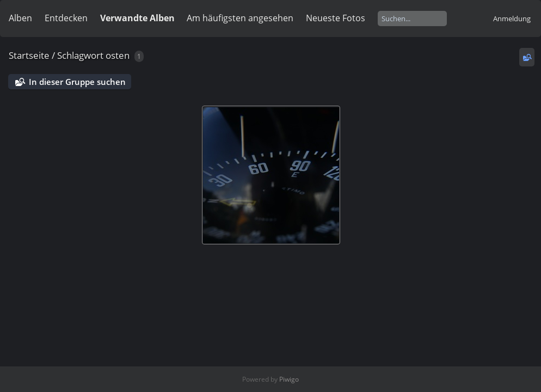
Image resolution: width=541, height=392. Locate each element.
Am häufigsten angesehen (240, 18)
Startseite (29, 55)
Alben (20, 18)
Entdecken (66, 18)
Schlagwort (80, 55)
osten (118, 55)
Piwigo (289, 379)
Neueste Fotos (336, 18)
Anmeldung (512, 19)
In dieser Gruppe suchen (77, 82)
